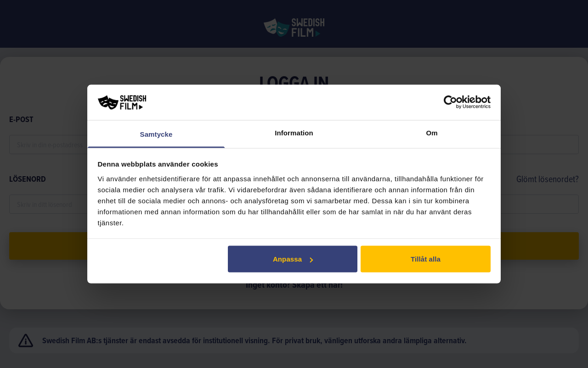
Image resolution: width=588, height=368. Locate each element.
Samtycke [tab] (156, 134)
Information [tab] (294, 132)
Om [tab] (432, 132)
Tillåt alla (426, 259)
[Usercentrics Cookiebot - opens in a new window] (450, 102)
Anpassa (293, 259)
